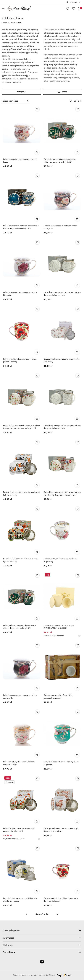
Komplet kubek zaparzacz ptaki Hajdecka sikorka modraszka (20, 900)
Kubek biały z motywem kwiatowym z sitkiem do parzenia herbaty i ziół (62, 294)
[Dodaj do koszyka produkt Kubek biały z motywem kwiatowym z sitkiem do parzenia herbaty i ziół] (77, 285)
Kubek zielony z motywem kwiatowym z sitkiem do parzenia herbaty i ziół (60, 161)
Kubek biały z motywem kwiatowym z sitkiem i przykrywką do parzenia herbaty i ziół (22, 427)
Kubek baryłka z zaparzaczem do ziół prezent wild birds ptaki (19, 830)
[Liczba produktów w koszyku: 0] (79, 8)
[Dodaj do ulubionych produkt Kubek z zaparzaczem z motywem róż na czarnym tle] (78, 176)
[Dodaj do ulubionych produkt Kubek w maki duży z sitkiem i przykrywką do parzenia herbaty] (78, 848)
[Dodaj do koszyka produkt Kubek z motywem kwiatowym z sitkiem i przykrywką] (77, 552)
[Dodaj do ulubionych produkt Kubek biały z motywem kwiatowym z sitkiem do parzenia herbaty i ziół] (78, 242)
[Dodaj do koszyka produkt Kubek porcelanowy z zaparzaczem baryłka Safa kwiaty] (77, 352)
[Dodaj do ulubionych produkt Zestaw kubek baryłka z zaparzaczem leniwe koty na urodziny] (37, 442)
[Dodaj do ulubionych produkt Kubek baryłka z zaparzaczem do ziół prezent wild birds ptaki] (37, 778)
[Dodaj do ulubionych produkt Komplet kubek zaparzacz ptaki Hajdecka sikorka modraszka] (37, 848)
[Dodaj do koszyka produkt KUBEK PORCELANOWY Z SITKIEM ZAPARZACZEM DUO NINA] (77, 618)
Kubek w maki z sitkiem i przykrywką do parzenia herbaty (20, 360)
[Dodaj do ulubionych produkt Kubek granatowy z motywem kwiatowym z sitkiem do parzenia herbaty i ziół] (37, 176)
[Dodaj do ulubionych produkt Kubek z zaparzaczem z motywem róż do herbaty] (37, 109)
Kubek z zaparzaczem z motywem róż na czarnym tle (60, 227)
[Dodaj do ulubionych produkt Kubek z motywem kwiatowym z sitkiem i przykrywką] (78, 509)
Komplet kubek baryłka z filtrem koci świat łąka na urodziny (21, 560)
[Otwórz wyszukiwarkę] (68, 8)
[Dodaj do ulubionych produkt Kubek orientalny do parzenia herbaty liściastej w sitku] (37, 712)
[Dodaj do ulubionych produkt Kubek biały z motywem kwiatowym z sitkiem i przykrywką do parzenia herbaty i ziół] (37, 376)
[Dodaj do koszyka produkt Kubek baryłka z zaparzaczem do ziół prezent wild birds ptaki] (37, 821)
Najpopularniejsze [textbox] (10, 101)
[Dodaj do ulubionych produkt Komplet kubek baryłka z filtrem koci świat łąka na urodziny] (37, 509)
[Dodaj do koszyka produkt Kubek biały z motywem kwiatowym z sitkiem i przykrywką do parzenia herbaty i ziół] (37, 419)
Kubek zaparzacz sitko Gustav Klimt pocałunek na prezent (58, 697)
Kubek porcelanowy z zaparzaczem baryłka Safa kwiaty (62, 360)
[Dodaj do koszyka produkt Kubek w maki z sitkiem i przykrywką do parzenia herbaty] (37, 352)
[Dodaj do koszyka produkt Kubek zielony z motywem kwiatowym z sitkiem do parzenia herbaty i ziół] (77, 152)
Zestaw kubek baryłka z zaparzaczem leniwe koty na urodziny (21, 494)
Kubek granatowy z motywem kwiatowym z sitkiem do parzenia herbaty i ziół (21, 227)
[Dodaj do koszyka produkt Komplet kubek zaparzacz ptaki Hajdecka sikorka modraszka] (37, 891)
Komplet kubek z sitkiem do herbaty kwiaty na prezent (61, 763)
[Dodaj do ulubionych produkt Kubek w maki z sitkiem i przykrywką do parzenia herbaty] (37, 309)
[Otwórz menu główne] (3, 8)
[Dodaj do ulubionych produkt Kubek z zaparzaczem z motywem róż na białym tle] (37, 242)
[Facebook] (42, 962)
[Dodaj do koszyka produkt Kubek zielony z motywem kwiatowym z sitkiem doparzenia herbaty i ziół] (37, 618)
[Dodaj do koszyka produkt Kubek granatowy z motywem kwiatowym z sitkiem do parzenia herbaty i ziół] (37, 219)
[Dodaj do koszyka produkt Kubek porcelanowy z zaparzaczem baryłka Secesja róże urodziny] (77, 821)
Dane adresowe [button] (42, 931)
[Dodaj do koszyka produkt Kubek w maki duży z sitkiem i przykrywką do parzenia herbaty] (77, 891)
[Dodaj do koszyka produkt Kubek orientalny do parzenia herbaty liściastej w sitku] (37, 755)
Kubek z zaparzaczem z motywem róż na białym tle (20, 294)
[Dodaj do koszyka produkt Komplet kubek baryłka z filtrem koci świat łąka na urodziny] (37, 552)
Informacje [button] (42, 938)
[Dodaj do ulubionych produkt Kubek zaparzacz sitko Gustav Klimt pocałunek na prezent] (78, 645)
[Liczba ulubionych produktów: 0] (74, 8)
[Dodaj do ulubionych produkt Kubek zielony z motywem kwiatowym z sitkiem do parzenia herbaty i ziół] (78, 109)
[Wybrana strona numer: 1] (42, 914)
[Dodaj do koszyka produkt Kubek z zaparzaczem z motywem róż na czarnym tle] (77, 219)
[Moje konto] (74, 2)
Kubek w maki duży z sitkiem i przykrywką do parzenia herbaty (61, 900)
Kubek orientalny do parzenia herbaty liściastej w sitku (19, 763)
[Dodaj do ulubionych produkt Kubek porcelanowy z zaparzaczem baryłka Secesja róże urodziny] (78, 778)
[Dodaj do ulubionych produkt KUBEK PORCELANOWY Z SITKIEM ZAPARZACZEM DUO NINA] (78, 575)
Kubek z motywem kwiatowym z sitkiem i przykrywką (60, 560)
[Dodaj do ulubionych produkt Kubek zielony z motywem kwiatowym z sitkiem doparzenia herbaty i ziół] (37, 575)
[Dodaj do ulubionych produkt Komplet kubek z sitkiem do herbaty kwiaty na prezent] (78, 712)
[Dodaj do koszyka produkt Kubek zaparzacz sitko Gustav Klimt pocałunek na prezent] (77, 688)
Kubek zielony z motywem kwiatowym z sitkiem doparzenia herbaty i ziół (20, 627)
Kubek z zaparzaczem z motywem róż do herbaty (20, 161)
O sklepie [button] (42, 945)
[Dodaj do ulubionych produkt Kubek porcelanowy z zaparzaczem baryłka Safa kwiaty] (78, 309)
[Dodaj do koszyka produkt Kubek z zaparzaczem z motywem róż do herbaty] (37, 152)
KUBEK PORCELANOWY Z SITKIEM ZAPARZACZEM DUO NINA (59, 627)
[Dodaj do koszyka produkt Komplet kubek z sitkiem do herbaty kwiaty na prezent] (77, 755)
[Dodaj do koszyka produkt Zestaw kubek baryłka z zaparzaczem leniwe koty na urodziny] (37, 485)
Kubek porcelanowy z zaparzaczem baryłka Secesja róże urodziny (62, 830)
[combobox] (16, 101)
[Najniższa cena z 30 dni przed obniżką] (79, 636)
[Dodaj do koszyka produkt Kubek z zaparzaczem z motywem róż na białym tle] (37, 285)
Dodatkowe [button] (42, 952)
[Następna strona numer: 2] (57, 914)
